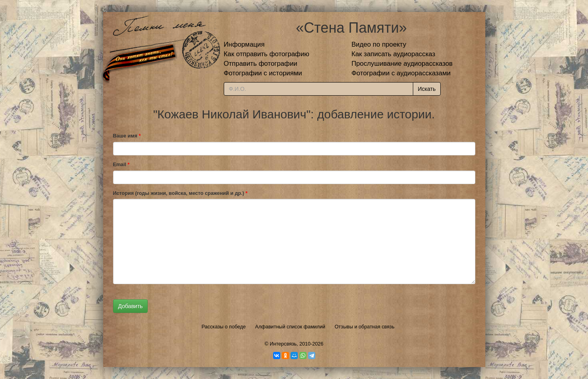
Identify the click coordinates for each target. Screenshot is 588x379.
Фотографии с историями (263, 73)
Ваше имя (127, 136)
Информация (244, 44)
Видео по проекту (379, 44)
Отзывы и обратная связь (365, 327)
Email (121, 165)
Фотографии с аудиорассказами (401, 73)
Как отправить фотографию (267, 54)
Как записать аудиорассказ (394, 54)
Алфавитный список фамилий (290, 327)
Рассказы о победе (224, 327)
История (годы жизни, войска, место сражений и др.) (180, 193)
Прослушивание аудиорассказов (402, 64)
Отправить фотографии (261, 64)
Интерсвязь (283, 344)
